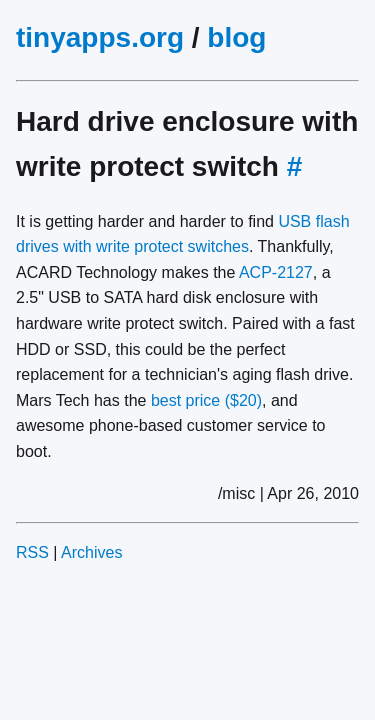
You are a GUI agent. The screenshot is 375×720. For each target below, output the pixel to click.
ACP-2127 (276, 272)
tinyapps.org (100, 37)
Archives (91, 552)
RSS (32, 552)
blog (236, 37)
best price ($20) (206, 400)
